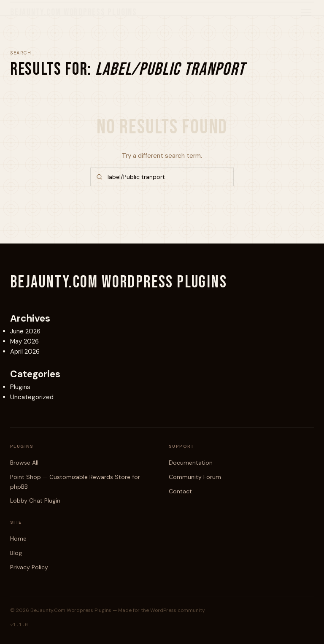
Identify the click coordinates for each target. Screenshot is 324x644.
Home (18, 538)
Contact (180, 491)
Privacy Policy (29, 567)
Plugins (20, 387)
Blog (16, 553)
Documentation (191, 463)
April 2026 (25, 352)
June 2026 (25, 331)
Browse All (24, 463)
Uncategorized (32, 397)
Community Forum (195, 477)
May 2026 (24, 341)
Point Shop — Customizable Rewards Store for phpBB (75, 482)
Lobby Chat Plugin (35, 501)
